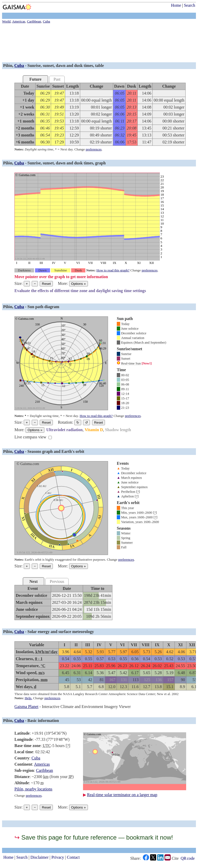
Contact (73, 857)
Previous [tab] (57, 581)
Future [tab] (35, 79)
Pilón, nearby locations (33, 789)
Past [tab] (57, 79)
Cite (175, 858)
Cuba (19, 66)
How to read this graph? (113, 270)
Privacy (58, 857)
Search (189, 5)
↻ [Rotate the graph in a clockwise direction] (78, 422)
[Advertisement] (99, 43)
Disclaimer (39, 857)
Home (176, 5)
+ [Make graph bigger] (27, 284)
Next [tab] (34, 581)
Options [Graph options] (79, 284)
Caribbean (45, 770)
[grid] (100, 114)
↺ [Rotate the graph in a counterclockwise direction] (86, 422)
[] (138, 492)
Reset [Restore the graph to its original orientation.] (99, 422)
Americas (42, 764)
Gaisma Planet (26, 707)
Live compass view (30, 437)
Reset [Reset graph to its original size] (46, 284)
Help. (28, 698)
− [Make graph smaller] (35, 284)
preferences (94, 149)
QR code (188, 858)
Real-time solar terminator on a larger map (122, 795)
